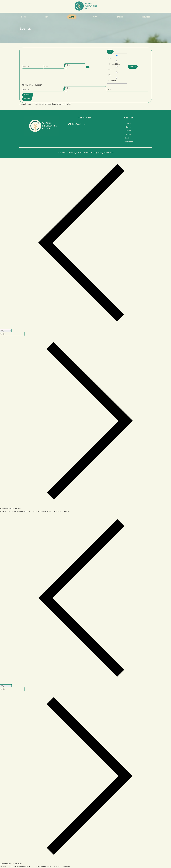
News (95, 17)
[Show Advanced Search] (88, 67)
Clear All (28, 95)
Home (24, 17)
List (110, 52)
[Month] (6, 331)
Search (133, 67)
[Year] (12, 334)
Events (72, 17)
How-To (48, 17)
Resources (145, 17)
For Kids (119, 17)
